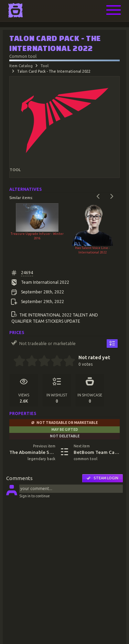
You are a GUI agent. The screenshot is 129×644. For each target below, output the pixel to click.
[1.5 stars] (29, 362)
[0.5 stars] (16, 362)
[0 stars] (11, 362)
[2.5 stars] (41, 362)
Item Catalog (21, 66)
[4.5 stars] (66, 362)
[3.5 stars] (54, 362)
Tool (45, 66)
